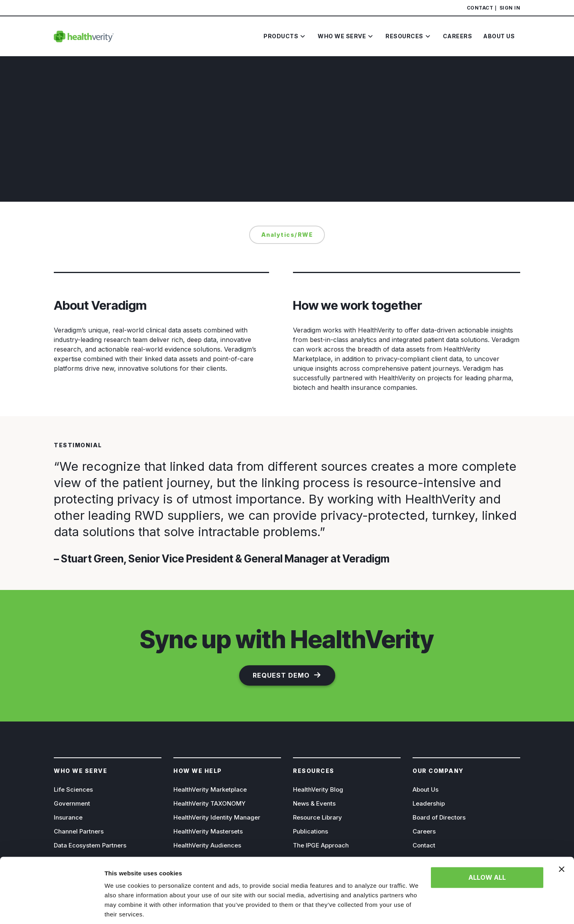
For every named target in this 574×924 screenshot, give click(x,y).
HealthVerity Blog (318, 789)
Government (72, 803)
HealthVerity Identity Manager (217, 817)
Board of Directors (439, 817)
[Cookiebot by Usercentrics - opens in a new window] (52, 908)
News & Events (314, 803)
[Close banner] (562, 841)
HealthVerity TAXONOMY (209, 803)
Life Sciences (73, 789)
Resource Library (317, 817)
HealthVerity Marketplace (210, 789)
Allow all (487, 849)
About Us (426, 789)
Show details (123, 908)
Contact (480, 8)
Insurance (68, 817)
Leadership (429, 803)
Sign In (510, 8)
